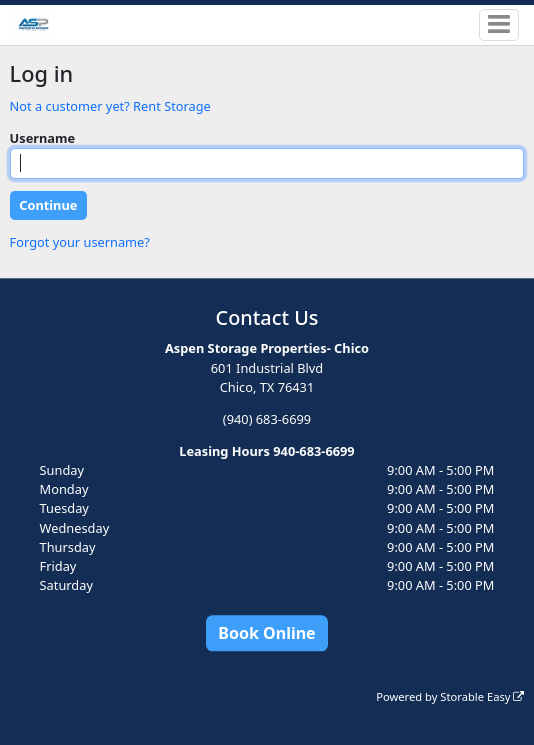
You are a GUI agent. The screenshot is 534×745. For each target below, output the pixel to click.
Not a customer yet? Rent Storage (110, 106)
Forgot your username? (80, 242)
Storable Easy (482, 696)
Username (43, 138)
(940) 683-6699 (267, 419)
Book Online (266, 633)
